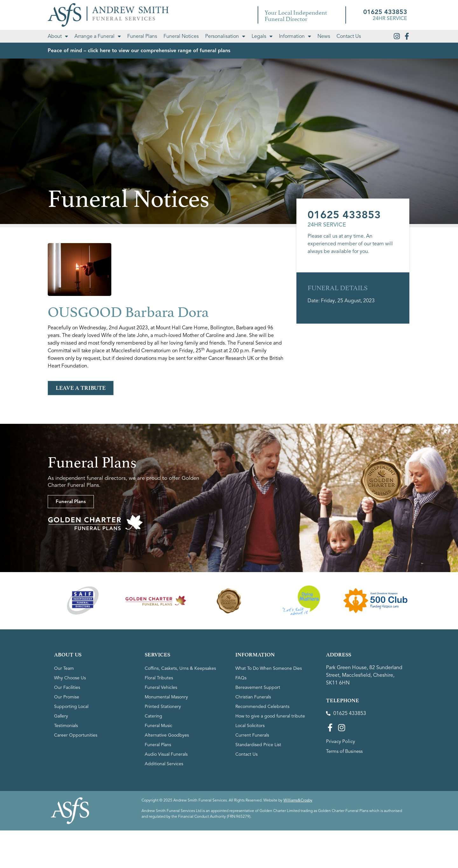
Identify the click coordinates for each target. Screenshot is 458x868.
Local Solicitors (250, 726)
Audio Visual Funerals (166, 754)
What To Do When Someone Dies (269, 668)
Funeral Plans (142, 36)
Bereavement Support (258, 687)
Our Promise (67, 697)
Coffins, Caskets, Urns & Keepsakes (180, 668)
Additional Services (164, 764)
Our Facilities (67, 687)
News (324, 36)
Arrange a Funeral (98, 36)
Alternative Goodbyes (167, 735)
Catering (153, 716)
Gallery (61, 716)
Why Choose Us (70, 678)
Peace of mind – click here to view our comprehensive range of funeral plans (139, 51)
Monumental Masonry (166, 697)
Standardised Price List (258, 745)
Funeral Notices (181, 36)
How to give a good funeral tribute (270, 716)
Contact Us (349, 36)
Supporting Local (71, 707)
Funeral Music (159, 726)
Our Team (64, 668)
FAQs (241, 678)
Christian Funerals (253, 697)
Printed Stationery (163, 707)
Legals (262, 36)
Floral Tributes (159, 678)
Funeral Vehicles (161, 687)
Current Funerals (252, 735)
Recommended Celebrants (262, 707)
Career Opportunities (76, 735)
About (58, 36)
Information (295, 36)
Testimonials (66, 726)
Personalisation (225, 36)
